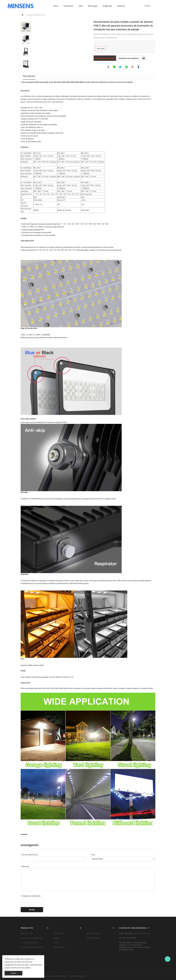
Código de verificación (31, 896)
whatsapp (126, 67)
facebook (108, 67)
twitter (120, 67)
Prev (26, 19)
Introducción (58, 933)
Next (26, 72)
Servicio (56, 943)
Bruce (168, 959)
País (93, 855)
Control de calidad (93, 938)
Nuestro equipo (59, 947)
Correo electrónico (29, 855)
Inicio (22, 15)
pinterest (132, 67)
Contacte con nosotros (129, 58)
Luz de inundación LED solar (31, 938)
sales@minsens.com (142, 933)
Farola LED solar (27, 933)
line (114, 67)
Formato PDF (144, 58)
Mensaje (25, 866)
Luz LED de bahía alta (29, 943)
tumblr (139, 67)
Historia (56, 938)
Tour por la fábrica (93, 933)
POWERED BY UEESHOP (78, 976)
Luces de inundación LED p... (36, 15)
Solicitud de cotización (105, 58)
